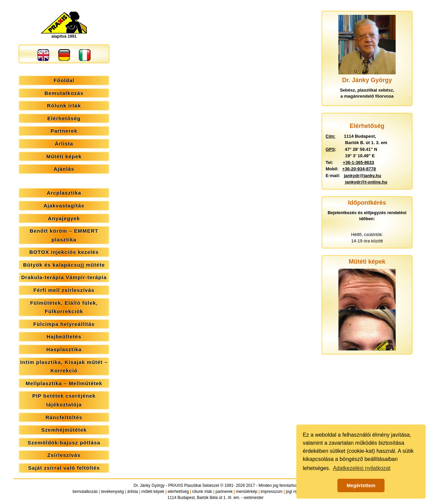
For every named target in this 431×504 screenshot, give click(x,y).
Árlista (64, 144)
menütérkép (247, 492)
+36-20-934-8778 (359, 169)
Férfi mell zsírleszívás (64, 290)
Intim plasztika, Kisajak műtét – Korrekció (64, 366)
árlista (133, 492)
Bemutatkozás (64, 93)
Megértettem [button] (361, 485)
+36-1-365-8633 (358, 162)
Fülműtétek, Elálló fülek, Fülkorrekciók (64, 307)
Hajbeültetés (64, 337)
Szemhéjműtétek (64, 430)
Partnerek (64, 131)
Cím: (330, 136)
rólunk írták (202, 492)
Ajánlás (64, 169)
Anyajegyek (64, 218)
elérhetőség (178, 492)
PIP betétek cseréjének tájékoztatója (64, 400)
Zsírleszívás (64, 455)
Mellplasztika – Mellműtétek (64, 383)
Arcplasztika (64, 193)
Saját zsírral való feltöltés (64, 468)
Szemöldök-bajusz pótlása (64, 443)
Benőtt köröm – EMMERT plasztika (64, 235)
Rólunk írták (64, 106)
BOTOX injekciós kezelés (64, 252)
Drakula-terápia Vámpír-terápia (64, 277)
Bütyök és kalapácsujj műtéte (64, 265)
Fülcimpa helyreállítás (64, 324)
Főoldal (64, 80)
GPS (330, 149)
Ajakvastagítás (64, 206)
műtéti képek (153, 492)
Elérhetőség (64, 118)
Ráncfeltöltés (64, 417)
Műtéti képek (64, 156)
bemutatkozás (85, 492)
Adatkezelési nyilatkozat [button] (362, 468)
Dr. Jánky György (149, 485)
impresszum (272, 492)
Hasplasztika (64, 349)
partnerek (224, 492)
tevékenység (112, 492)
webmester (254, 498)
